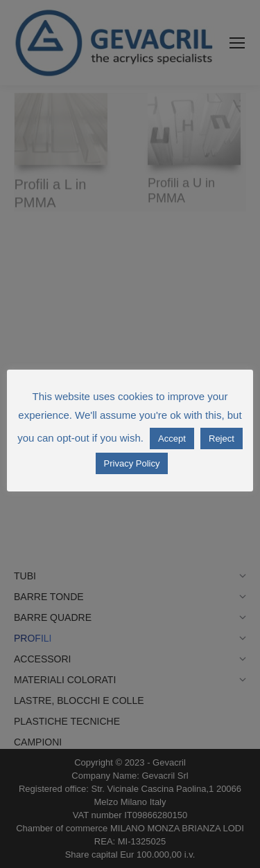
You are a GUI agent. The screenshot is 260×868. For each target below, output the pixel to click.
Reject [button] (222, 438)
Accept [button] (172, 438)
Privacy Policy (132, 463)
